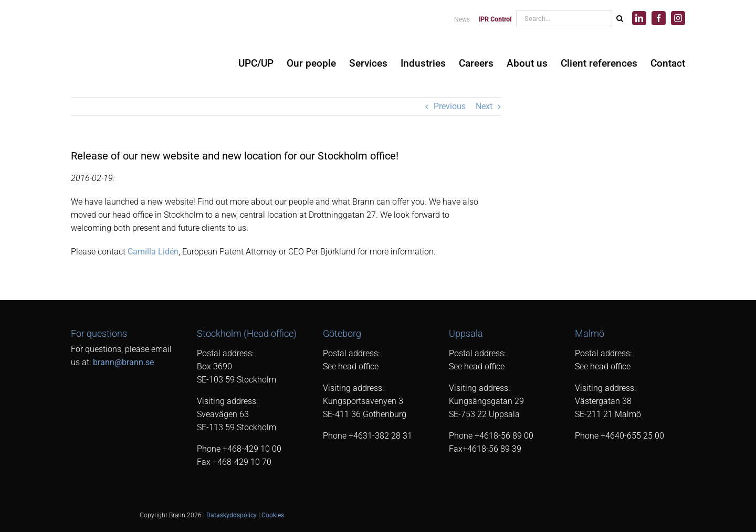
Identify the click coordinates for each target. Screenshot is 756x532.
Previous (450, 106)
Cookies (273, 515)
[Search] (619, 18)
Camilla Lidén (153, 252)
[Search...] (564, 18)
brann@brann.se (123, 362)
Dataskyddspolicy (232, 515)
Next (484, 106)
